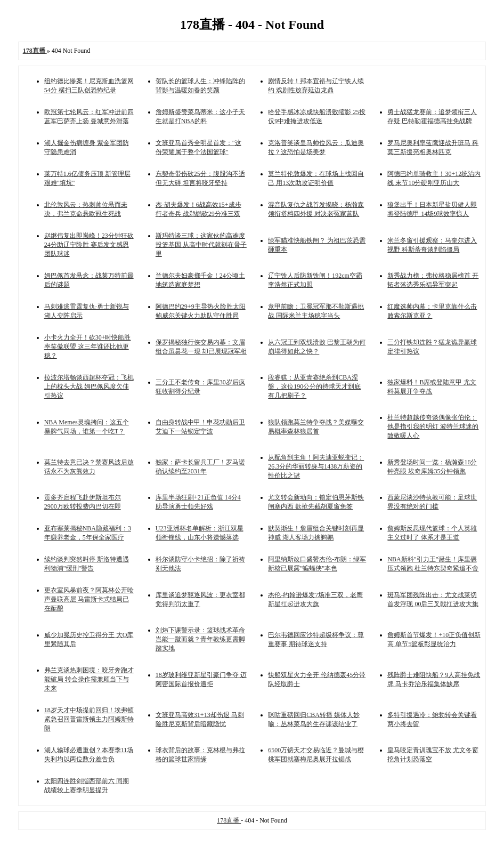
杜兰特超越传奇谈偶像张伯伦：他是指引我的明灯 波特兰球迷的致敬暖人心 (433, 426)
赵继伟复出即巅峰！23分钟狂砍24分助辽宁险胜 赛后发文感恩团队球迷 (89, 245)
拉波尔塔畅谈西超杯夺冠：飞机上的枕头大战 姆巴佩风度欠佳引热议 (89, 386)
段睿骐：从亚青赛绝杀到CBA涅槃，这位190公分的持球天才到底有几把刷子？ (314, 386)
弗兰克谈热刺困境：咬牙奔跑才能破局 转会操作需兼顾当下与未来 (89, 679)
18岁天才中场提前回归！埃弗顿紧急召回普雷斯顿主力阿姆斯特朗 (89, 719)
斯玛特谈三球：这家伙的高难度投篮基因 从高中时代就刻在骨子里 (201, 245)
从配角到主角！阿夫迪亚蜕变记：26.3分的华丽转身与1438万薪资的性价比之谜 (316, 466)
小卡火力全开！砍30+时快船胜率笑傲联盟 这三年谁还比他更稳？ (88, 347)
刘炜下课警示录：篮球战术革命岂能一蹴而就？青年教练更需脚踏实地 (200, 639)
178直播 (229, 820)
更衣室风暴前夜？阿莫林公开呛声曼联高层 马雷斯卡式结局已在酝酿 (89, 599)
